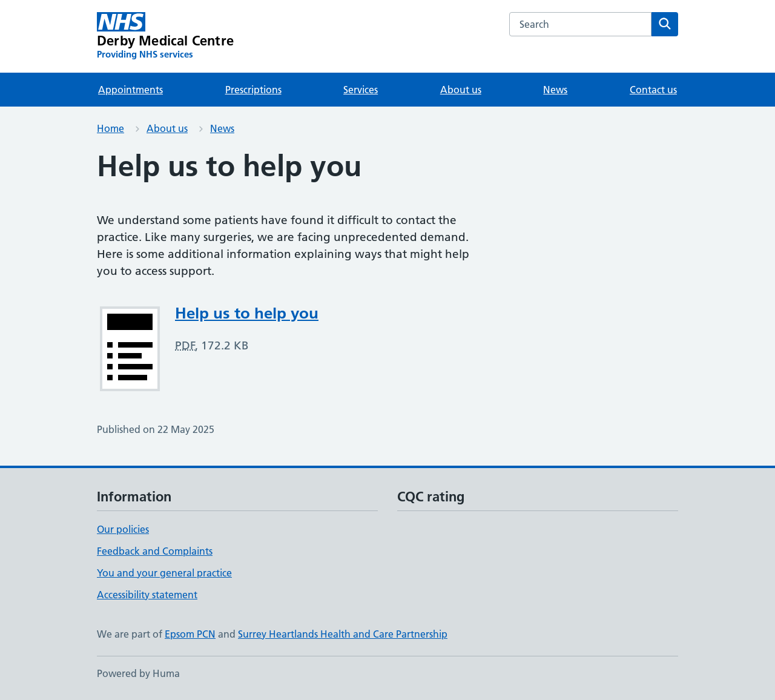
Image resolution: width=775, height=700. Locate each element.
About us (461, 90)
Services (361, 90)
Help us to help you (247, 313)
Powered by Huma (138, 673)
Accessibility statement (147, 595)
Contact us (653, 90)
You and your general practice (164, 573)
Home (110, 128)
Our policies (123, 529)
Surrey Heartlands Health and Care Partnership (343, 634)
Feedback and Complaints (155, 551)
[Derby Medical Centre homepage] (165, 36)
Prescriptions (253, 90)
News (555, 90)
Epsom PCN (190, 634)
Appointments (130, 90)
